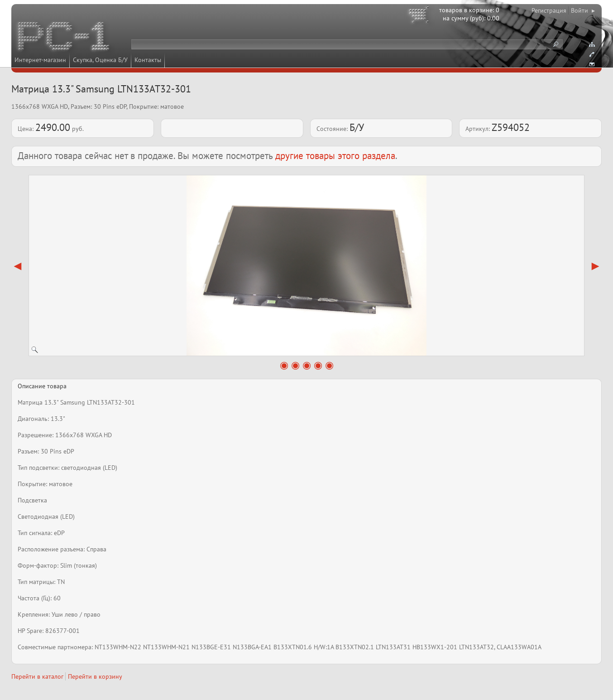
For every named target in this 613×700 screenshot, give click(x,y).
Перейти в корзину (95, 676)
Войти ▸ (583, 10)
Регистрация (549, 10)
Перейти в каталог (37, 676)
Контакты (148, 60)
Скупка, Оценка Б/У (100, 60)
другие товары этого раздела (335, 156)
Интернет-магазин (40, 60)
